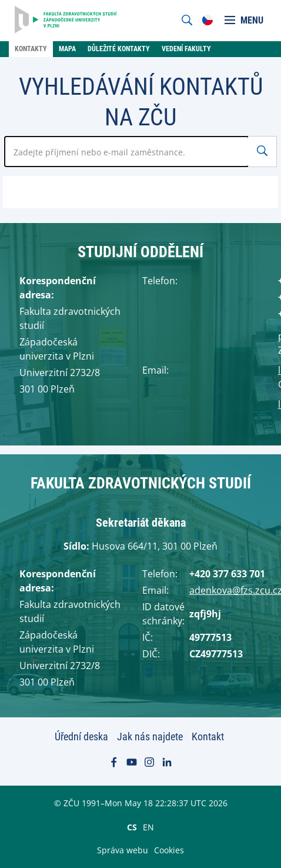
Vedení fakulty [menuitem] (186, 49)
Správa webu (123, 850)
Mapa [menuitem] (67, 49)
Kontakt (208, 736)
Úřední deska (81, 736)
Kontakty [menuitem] (31, 49)
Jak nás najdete (150, 736)
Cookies (169, 850)
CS (132, 827)
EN (148, 827)
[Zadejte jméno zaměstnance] (127, 152)
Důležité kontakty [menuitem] (119, 49)
